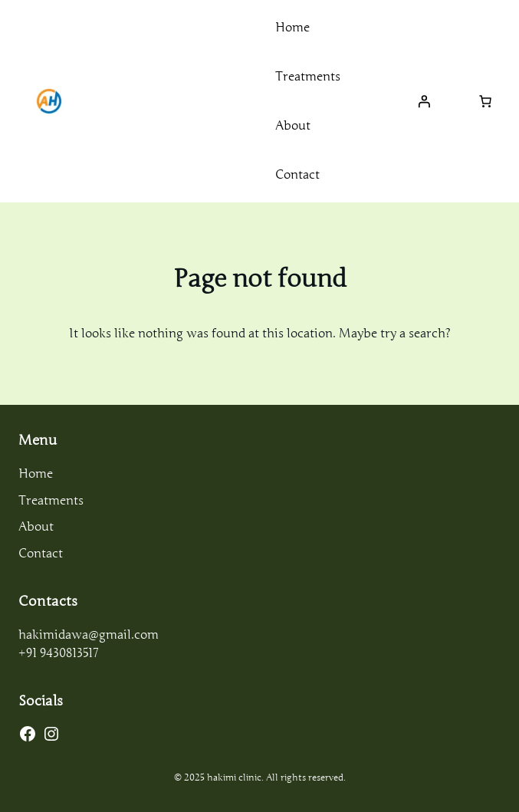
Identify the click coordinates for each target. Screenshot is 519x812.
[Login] (424, 101)
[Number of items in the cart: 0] (485, 101)
